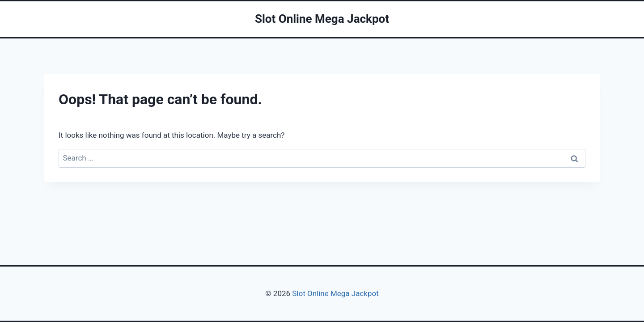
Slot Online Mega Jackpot (335, 293)
